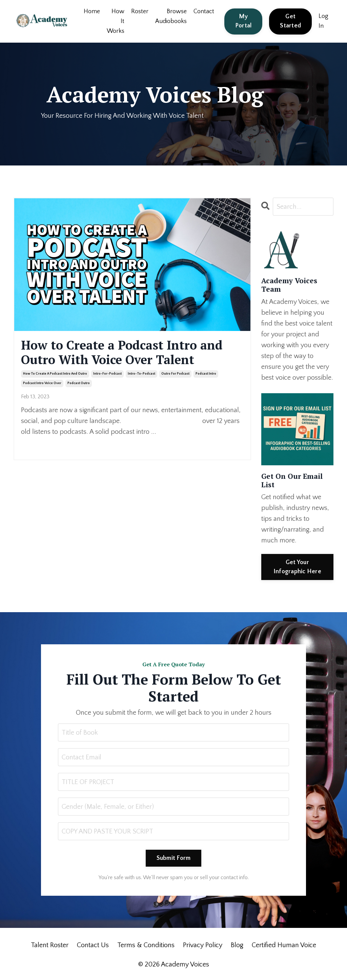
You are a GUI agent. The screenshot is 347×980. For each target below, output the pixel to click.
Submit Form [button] (174, 858)
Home (92, 12)
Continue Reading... (43, 445)
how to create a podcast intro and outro (55, 374)
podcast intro (206, 374)
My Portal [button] (243, 21)
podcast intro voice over (42, 383)
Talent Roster (50, 945)
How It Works (116, 21)
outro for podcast (175, 374)
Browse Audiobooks (171, 16)
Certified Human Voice (284, 945)
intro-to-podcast (141, 374)
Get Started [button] (290, 21)
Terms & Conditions (146, 945)
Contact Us (93, 945)
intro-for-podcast (107, 374)
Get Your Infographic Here (297, 567)
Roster (140, 12)
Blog (237, 945)
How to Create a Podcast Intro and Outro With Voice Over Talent (122, 352)
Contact (204, 12)
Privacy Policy (203, 945)
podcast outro (79, 383)
